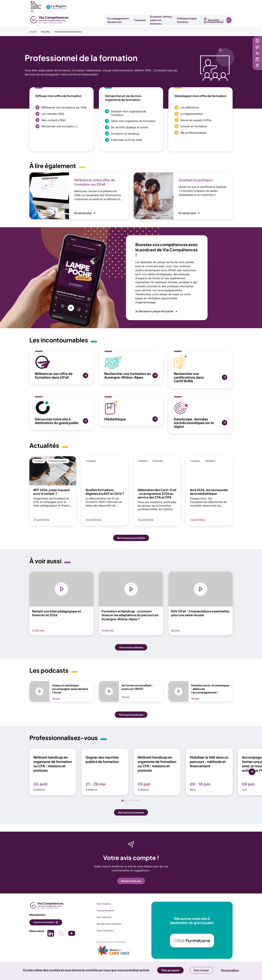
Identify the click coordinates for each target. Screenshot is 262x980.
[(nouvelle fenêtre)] (110, 953)
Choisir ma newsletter (44, 924)
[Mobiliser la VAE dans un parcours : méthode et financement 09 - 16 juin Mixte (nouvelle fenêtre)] (209, 773)
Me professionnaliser (194, 133)
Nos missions (100, 905)
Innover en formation (194, 126)
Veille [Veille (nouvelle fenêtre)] (235, 57)
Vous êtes (214, 5)
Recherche (229, 5)
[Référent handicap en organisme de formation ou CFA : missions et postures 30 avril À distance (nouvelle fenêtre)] (53, 773)
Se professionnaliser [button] (219, 20)
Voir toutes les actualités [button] (131, 538)
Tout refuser (201, 970)
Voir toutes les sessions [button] (131, 814)
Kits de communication (106, 925)
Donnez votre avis (131, 882)
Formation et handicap (125, 134)
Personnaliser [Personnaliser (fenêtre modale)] (230, 970)
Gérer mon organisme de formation (133, 121)
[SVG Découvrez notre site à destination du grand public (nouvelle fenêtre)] (61, 413)
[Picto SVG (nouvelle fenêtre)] (49, 934)
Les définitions (190, 107)
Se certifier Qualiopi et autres (130, 127)
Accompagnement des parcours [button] (124, 20)
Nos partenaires (102, 912)
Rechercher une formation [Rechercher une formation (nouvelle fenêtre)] (58, 126)
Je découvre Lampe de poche (154, 311)
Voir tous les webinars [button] (131, 649)
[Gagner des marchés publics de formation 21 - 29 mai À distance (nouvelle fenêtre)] (105, 773)
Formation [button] (146, 20)
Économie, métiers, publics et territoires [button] (167, 20)
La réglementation (192, 114)
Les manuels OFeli (53, 114)
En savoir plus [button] (83, 213)
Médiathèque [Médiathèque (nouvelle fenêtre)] (240, 63)
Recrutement (100, 919)
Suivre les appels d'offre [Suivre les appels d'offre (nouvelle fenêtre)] (196, 120)
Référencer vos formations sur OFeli (64, 107)
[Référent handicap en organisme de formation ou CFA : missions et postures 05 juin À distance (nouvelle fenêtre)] (157, 773)
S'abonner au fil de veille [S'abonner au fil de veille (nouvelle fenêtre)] (126, 140)
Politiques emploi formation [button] (193, 20)
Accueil (33, 32)
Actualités (238, 51)
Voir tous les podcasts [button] (131, 716)
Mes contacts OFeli (53, 120)
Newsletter (239, 44)
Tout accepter (170, 970)
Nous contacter (102, 932)
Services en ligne (242, 69)
